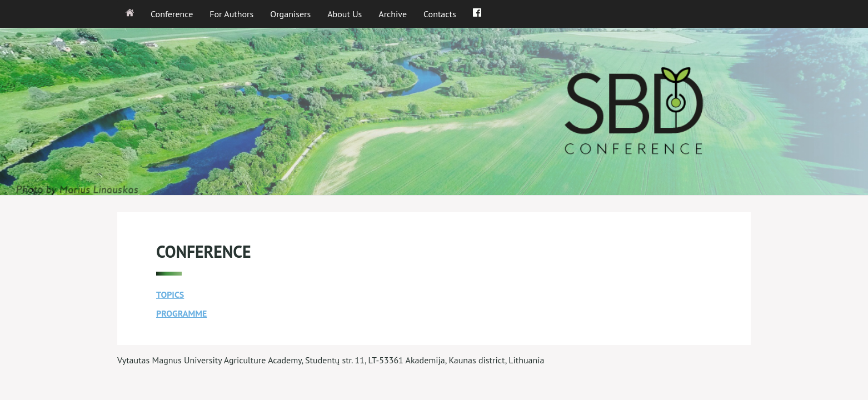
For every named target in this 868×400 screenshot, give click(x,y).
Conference (172, 14)
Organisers (290, 14)
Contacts (440, 14)
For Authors (231, 14)
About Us (345, 14)
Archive (393, 14)
